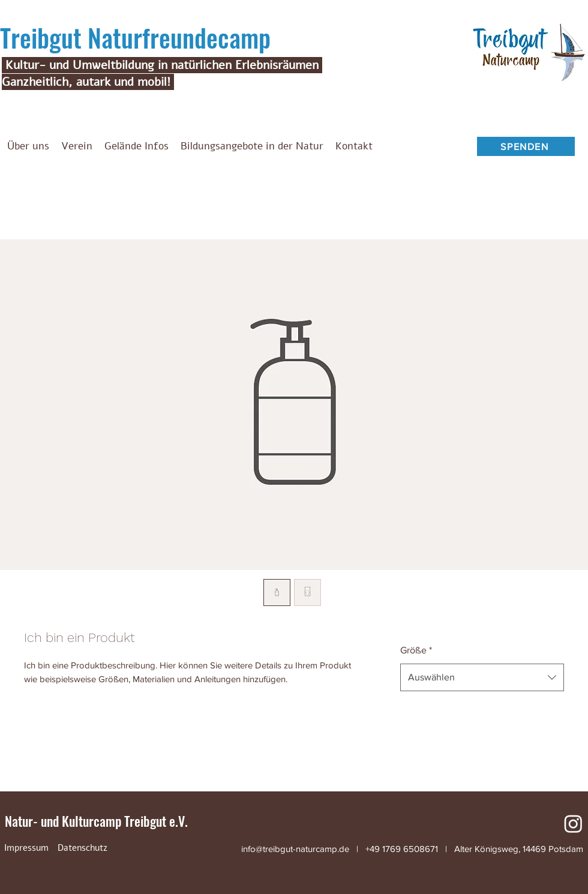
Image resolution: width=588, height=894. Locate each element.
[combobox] (482, 677)
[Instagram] (573, 823)
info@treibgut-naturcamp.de (295, 849)
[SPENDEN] (526, 146)
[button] (77, 146)
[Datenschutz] (82, 848)
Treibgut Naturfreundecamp (135, 37)
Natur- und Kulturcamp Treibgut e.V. (96, 821)
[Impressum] (26, 848)
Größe (416, 650)
